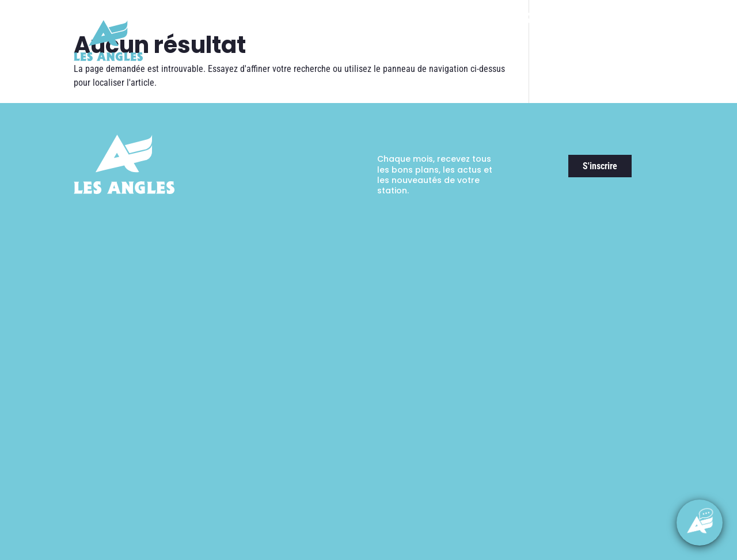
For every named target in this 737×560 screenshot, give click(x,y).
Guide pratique (632, 55)
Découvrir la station (300, 55)
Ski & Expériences (384, 55)
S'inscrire (600, 166)
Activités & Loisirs (561, 55)
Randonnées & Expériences (478, 55)
